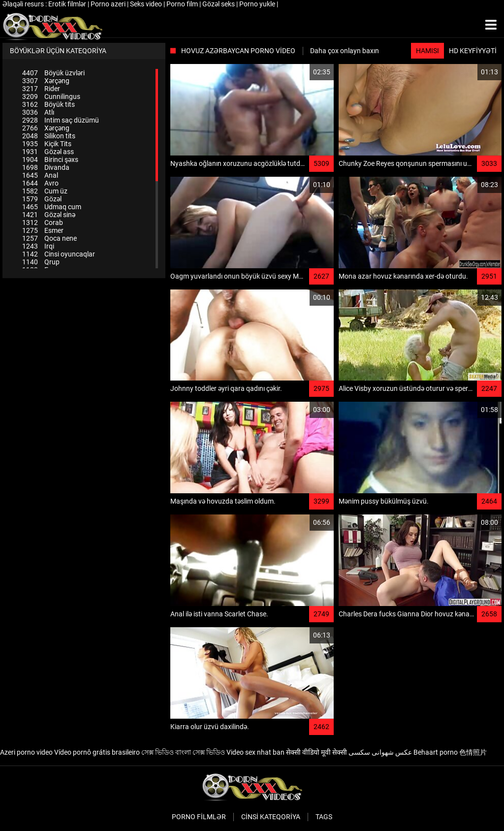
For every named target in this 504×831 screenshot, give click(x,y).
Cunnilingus (51, 96)
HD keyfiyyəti (473, 51)
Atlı (38, 112)
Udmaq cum (52, 207)
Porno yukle (258, 4)
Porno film (183, 4)
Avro (40, 183)
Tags (324, 817)
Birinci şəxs (50, 160)
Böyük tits (48, 104)
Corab (43, 223)
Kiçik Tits (47, 144)
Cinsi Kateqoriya (271, 817)
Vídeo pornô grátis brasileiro (97, 752)
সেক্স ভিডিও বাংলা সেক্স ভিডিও (183, 752)
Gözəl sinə (49, 215)
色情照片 (473, 752)
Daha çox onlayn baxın (345, 51)
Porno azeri (109, 4)
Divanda (46, 167)
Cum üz (45, 191)
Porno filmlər (199, 817)
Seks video (147, 4)
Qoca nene (49, 238)
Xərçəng (46, 81)
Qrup (41, 262)
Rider (41, 89)
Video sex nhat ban (255, 752)
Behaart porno (436, 752)
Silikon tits (49, 136)
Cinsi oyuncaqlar (59, 254)
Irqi (38, 246)
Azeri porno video (26, 752)
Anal (40, 175)
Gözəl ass (48, 152)
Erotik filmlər (68, 4)
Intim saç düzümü (61, 120)
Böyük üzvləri (53, 73)
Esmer (43, 230)
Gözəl (42, 199)
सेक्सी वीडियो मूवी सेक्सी (316, 752)
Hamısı (427, 51)
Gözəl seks (219, 4)
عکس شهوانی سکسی (380, 752)
